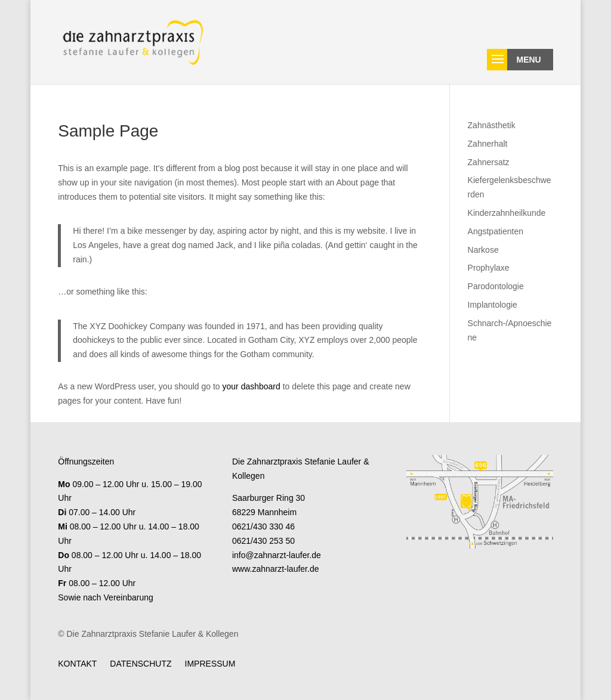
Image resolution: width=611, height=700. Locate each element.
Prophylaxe (489, 268)
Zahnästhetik (492, 125)
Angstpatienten (496, 231)
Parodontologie (496, 286)
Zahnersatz (489, 162)
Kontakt (77, 663)
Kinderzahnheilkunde (507, 213)
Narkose (483, 250)
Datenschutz (141, 663)
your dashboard (252, 386)
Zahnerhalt (488, 144)
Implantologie (493, 305)
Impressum (210, 663)
